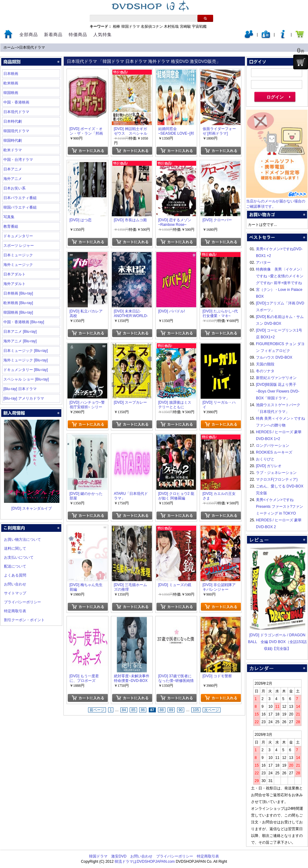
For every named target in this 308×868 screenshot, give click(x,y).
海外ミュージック (18, 265)
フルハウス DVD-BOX (274, 357)
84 (124, 710)
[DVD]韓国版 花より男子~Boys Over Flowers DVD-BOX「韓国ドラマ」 (278, 391)
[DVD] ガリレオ (269, 466)
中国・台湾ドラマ (18, 160)
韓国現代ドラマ (16, 131)
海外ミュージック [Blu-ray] (26, 360)
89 (171, 710)
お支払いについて (19, 557)
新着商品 (53, 35)
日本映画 (11, 74)
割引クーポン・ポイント (24, 620)
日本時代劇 (13, 121)
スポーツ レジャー (19, 246)
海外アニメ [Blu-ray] (20, 341)
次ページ (212, 710)
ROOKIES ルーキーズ (274, 452)
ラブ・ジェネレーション (276, 473)
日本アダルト (14, 274)
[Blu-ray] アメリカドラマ (24, 398)
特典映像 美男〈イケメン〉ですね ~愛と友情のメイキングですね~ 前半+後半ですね (280, 276)
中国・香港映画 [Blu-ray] (24, 322)
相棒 (116, 26)
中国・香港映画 (16, 102)
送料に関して (15, 548)
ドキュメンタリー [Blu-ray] (26, 370)
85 (133, 710)
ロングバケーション (273, 446)
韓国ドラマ (131, 26)
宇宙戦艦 (199, 26)
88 (162, 710)
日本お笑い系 (14, 188)
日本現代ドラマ (32, 47)
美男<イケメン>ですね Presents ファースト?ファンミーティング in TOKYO (280, 507)
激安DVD (119, 856)
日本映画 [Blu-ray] (18, 293)
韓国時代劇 (13, 141)
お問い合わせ (15, 584)
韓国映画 (11, 93)
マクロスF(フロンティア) (277, 479)
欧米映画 (11, 83)
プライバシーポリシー (22, 602)
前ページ (97, 710)
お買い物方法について (22, 540)
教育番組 (11, 226)
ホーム (9, 47)
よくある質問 (15, 575)
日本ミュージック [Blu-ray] (26, 351)
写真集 (9, 217)
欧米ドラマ (13, 150)
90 (181, 710)
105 (196, 710)
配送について (15, 566)
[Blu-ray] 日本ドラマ (20, 389)
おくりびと (265, 459)
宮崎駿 (185, 26)
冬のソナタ (265, 371)
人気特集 (103, 35)
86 (143, 710)
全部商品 (29, 35)
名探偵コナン (152, 26)
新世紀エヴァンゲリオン (276, 378)
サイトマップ (15, 593)
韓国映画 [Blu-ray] (18, 312)
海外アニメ (13, 179)
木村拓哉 (171, 26)
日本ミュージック (18, 255)
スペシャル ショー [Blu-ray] (26, 379)
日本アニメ (13, 169)
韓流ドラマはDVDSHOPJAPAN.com (145, 862)
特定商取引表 (15, 611)
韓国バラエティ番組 (20, 207)
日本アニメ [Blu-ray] (20, 332)
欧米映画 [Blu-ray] (18, 303)
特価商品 (78, 35)
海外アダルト (14, 284)
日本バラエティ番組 (20, 198)
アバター (263, 263)
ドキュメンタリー (18, 236)
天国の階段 (265, 364)
